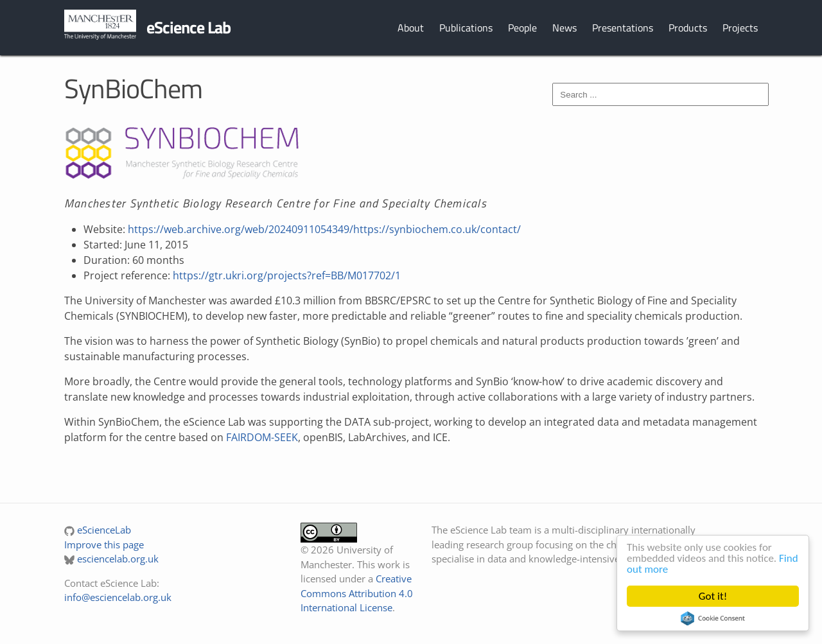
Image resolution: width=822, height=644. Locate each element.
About (411, 28)
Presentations (623, 28)
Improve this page (104, 544)
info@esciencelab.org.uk (118, 597)
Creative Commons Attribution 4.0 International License (357, 593)
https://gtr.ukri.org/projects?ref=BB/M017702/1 (287, 275)
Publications (466, 28)
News (564, 28)
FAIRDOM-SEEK (262, 437)
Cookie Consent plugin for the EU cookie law (713, 618)
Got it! (713, 596)
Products (688, 28)
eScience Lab (188, 27)
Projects (740, 28)
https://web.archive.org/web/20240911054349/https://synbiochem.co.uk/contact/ (324, 229)
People (522, 28)
